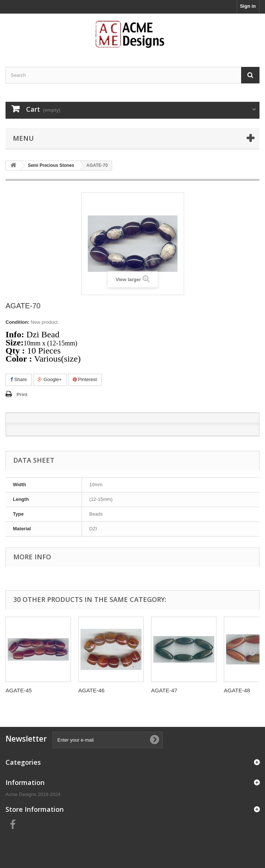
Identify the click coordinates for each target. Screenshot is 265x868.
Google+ (50, 379)
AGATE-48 (237, 690)
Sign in (248, 6)
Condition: (17, 322)
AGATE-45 (19, 690)
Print (22, 394)
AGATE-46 (91, 690)
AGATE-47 (164, 690)
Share (19, 379)
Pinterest (85, 379)
